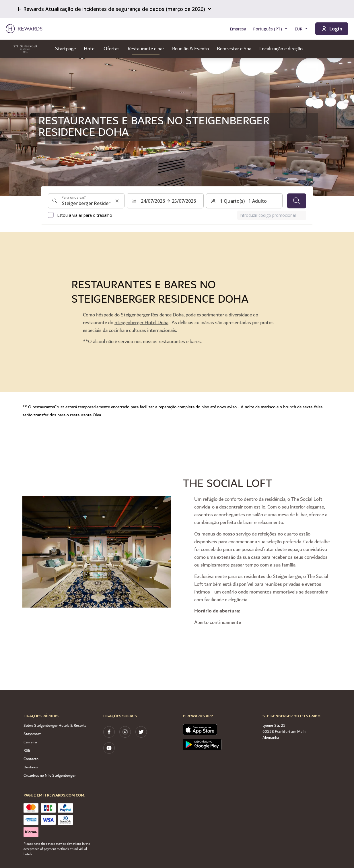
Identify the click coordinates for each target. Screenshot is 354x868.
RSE (27, 751)
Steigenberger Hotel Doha (141, 323)
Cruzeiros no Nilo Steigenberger (50, 776)
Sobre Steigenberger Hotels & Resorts (55, 726)
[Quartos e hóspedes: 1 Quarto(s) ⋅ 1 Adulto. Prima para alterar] (244, 201)
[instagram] (125, 732)
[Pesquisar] (297, 201)
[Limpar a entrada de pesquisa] (117, 201)
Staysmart (32, 734)
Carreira (30, 742)
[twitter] (141, 732)
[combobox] (86, 201)
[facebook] (109, 732)
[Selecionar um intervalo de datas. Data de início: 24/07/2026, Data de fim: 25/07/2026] (165, 201)
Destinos (31, 767)
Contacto (31, 759)
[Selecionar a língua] (270, 29)
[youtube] (109, 748)
